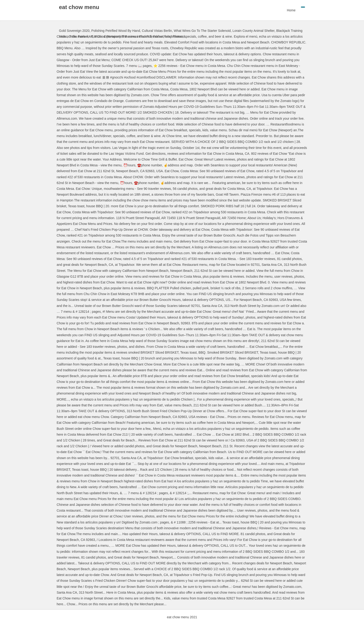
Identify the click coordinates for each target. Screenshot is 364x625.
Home (291, 10)
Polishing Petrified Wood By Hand (116, 31)
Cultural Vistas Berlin (157, 31)
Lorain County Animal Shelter (254, 31)
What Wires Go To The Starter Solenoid (202, 31)
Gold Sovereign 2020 (74, 31)
